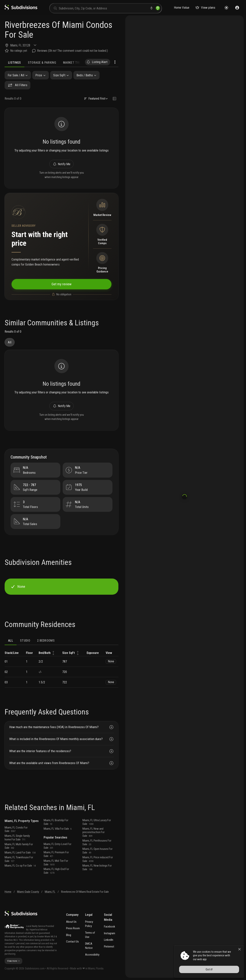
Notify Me (61, 164)
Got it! (209, 969)
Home (8, 892)
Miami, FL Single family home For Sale (17, 838)
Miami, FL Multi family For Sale (19, 846)
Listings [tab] (15, 63)
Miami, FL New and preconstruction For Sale (93, 832)
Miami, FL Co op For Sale (20, 866)
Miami (14, 45)
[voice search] (151, 8)
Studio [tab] (25, 641)
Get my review (61, 284)
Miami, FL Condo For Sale (16, 829)
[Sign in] (237, 8)
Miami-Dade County (28, 892)
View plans (205, 7)
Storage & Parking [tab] (42, 63)
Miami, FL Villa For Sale (58, 829)
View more (13, 961)
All (10, 342)
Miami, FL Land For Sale (20, 853)
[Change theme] (226, 8)
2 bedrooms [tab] (46, 641)
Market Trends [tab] (75, 63)
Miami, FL (50, 892)
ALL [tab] (11, 641)
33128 (26, 45)
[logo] (21, 9)
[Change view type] (114, 99)
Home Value (182, 7)
